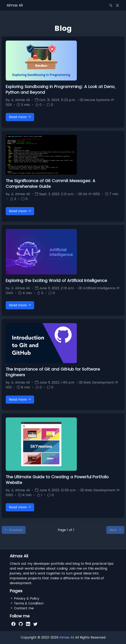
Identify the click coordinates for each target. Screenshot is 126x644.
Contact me (22, 608)
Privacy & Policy (24, 598)
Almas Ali (15, 5)
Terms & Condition (27, 603)
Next (115, 530)
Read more (20, 117)
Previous (14, 530)
